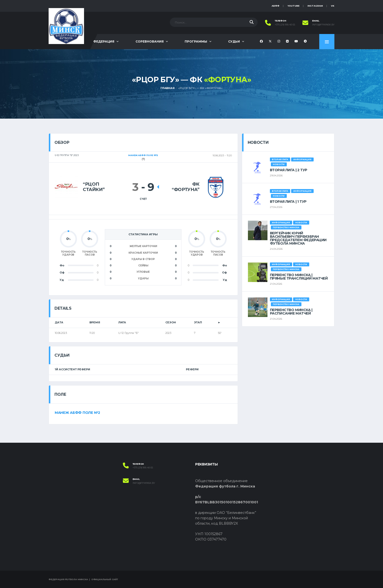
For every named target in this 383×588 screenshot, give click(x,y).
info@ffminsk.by (323, 25)
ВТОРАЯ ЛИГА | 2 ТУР (289, 170)
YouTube (293, 6)
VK (333, 6)
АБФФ (276, 6)
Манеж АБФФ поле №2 (77, 413)
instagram (315, 6)
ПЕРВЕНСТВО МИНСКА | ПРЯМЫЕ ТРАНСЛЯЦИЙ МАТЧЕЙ (299, 277)
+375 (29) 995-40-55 (285, 25)
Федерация (104, 41)
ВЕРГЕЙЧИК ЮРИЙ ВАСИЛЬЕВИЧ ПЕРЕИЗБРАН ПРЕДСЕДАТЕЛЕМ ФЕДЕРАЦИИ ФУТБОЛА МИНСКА (298, 238)
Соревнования (150, 41)
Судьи (234, 41)
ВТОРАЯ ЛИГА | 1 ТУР (288, 202)
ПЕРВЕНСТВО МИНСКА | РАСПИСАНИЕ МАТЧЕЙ (291, 312)
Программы (196, 41)
